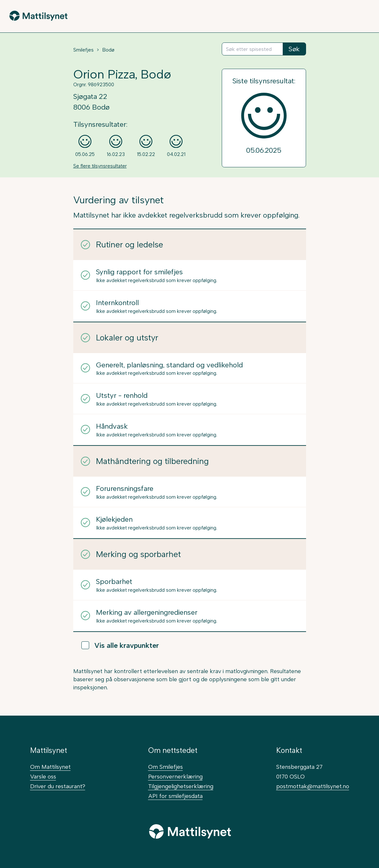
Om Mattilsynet (50, 767)
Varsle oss (43, 776)
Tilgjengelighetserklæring (181, 786)
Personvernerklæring (175, 776)
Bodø (108, 50)
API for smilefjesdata (175, 796)
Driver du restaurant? (58, 786)
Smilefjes (83, 50)
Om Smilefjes (166, 767)
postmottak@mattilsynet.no (313, 786)
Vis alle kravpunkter (120, 645)
